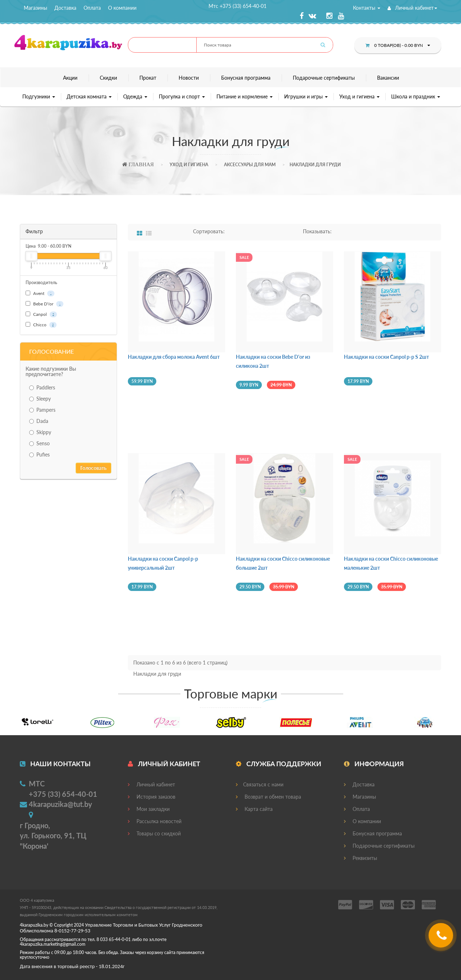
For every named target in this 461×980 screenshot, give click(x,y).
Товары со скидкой (154, 833)
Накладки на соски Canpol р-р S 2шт (386, 357)
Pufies (39, 454)
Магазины (35, 8)
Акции (70, 78)
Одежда (135, 96)
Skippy (40, 432)
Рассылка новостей (155, 821)
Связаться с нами (260, 784)
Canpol (41, 314)
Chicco (41, 325)
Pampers (42, 410)
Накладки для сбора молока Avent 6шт (174, 357)
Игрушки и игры (306, 96)
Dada (39, 421)
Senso (39, 443)
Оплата (92, 8)
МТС (37, 783)
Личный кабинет (412, 8)
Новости (189, 78)
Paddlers (42, 387)
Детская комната (89, 96)
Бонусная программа (246, 78)
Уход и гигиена (359, 96)
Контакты (367, 8)
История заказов (152, 797)
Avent (40, 293)
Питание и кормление (245, 96)
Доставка (65, 8)
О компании (122, 8)
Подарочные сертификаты (324, 78)
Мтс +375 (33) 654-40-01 (238, 6)
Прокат (148, 78)
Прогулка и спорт (182, 96)
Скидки (108, 78)
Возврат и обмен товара (268, 797)
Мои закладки (149, 809)
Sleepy (40, 399)
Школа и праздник (416, 96)
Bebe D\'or (44, 304)
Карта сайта (254, 809)
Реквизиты (361, 858)
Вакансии (388, 78)
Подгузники (39, 96)
